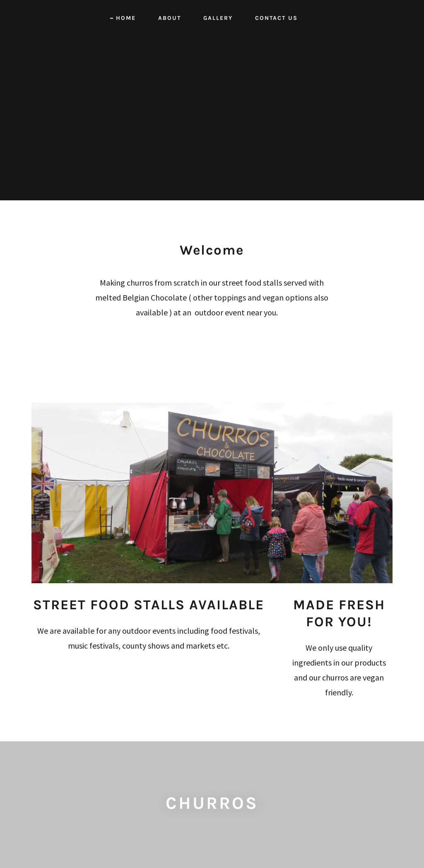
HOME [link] (126, 18)
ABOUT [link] (170, 18)
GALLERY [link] (218, 18)
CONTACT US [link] (276, 18)
